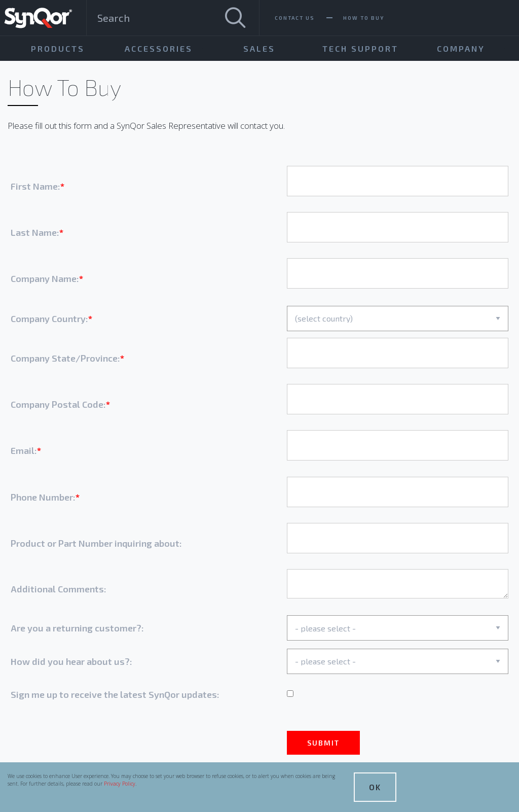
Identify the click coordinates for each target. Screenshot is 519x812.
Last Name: (35, 232)
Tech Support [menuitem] (360, 48)
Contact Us (295, 18)
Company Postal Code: (58, 404)
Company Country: (49, 319)
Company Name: (45, 278)
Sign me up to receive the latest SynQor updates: (115, 694)
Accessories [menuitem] (159, 48)
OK (375, 787)
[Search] (235, 18)
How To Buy (364, 18)
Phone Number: (43, 497)
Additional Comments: (59, 589)
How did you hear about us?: (71, 661)
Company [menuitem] (461, 48)
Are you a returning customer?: (77, 628)
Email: (24, 450)
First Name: (35, 186)
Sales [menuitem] (259, 48)
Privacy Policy (120, 784)
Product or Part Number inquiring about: (96, 543)
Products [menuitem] (58, 48)
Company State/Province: (65, 358)
